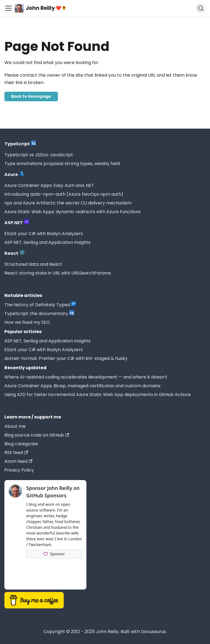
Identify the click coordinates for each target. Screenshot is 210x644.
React (15, 253)
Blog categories (21, 444)
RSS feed (16, 453)
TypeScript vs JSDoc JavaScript (39, 155)
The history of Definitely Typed (40, 305)
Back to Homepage (31, 96)
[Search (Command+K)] (201, 8)
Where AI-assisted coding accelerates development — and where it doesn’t (86, 377)
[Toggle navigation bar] (8, 8)
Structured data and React (33, 264)
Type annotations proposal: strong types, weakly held (62, 164)
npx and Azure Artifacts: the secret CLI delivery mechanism (68, 203)
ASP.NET (17, 223)
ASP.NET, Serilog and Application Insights (47, 242)
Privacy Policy (19, 470)
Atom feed (18, 461)
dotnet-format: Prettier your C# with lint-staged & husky (66, 358)
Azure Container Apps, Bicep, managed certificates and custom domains (82, 386)
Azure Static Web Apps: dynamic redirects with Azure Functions (72, 212)
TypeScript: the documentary (39, 313)
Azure (14, 174)
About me (15, 426)
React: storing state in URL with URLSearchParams (58, 273)
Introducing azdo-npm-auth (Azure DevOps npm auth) (64, 194)
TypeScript (20, 144)
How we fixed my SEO (27, 322)
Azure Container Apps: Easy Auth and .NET (49, 185)
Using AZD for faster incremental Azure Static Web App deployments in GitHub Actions (98, 395)
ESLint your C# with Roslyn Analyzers (44, 234)
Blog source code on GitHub (37, 435)
